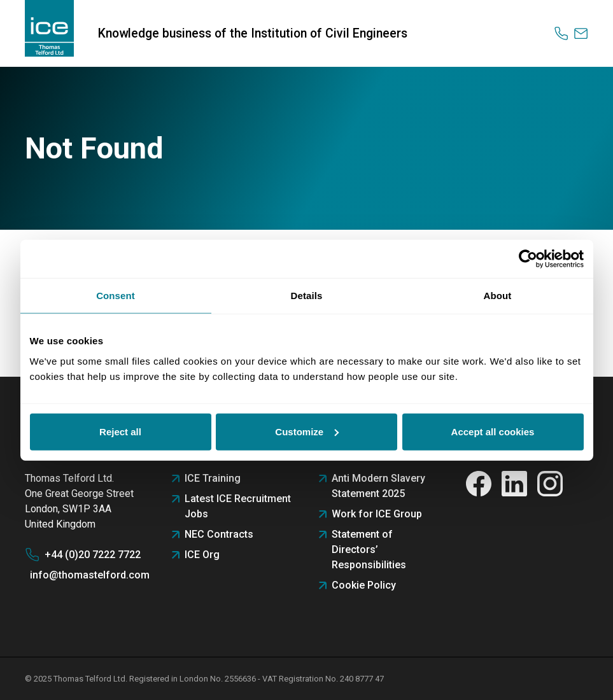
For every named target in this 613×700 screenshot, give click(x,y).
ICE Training (213, 478)
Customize (307, 431)
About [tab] (498, 296)
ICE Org (202, 555)
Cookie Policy (364, 585)
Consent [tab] (116, 296)
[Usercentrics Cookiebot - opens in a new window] (528, 259)
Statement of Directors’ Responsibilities (369, 549)
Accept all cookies (493, 431)
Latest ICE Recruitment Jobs (238, 506)
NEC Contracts (219, 534)
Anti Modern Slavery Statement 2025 (378, 486)
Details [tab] (307, 296)
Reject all (120, 431)
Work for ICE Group (377, 514)
